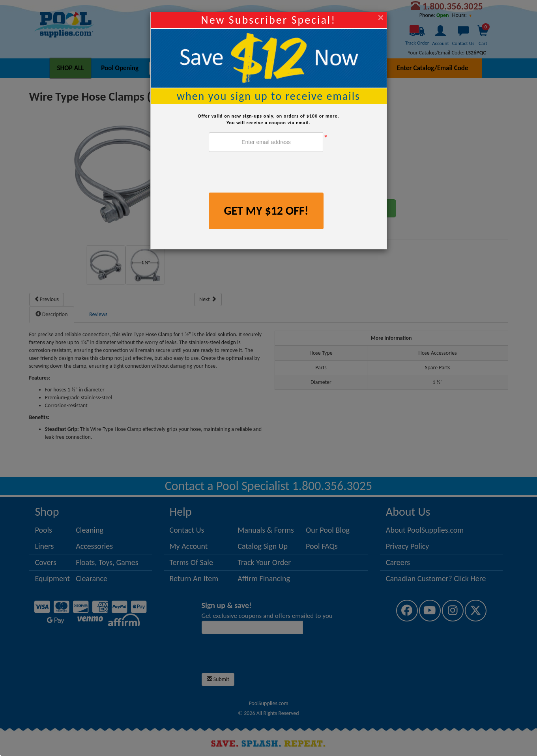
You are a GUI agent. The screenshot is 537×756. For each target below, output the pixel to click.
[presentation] (269, 173)
